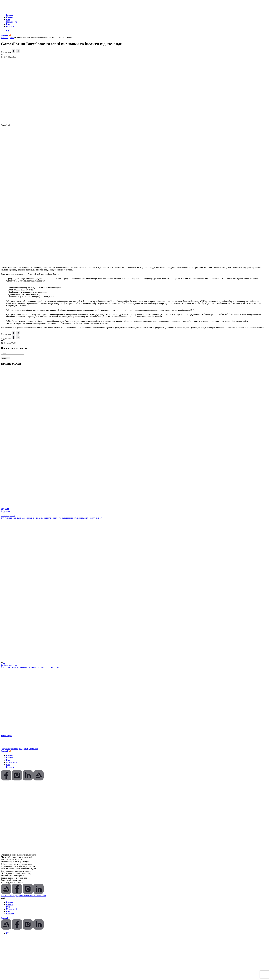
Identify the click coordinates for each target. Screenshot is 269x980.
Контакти (10, 26)
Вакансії (5, 918)
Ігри (8, 20)
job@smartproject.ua (10, 749)
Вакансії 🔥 (6, 35)
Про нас (10, 17)
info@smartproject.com (28, 749)
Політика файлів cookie (35, 896)
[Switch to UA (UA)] (8, 31)
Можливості (11, 22)
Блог (8, 24)
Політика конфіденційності (13, 896)
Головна (10, 15)
